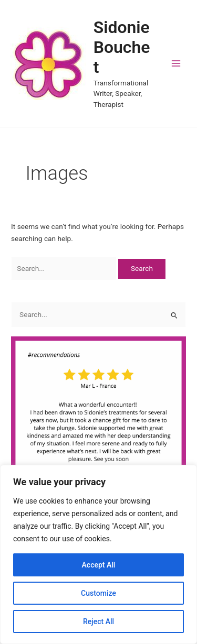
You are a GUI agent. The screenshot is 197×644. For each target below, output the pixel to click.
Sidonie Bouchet (122, 47)
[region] (98, 554)
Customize (98, 593)
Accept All (99, 565)
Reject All (98, 621)
